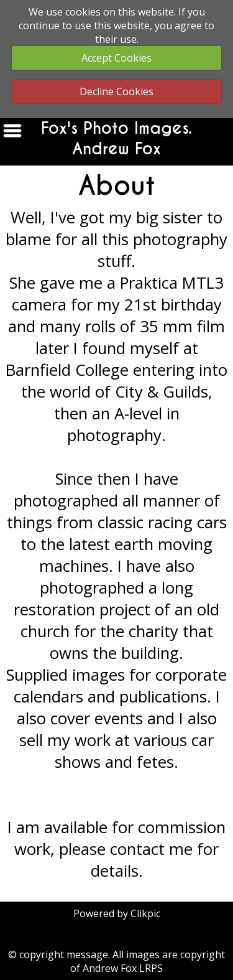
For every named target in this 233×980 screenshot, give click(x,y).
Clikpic (145, 913)
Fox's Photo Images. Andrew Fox (116, 139)
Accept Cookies (116, 58)
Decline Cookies (116, 91)
